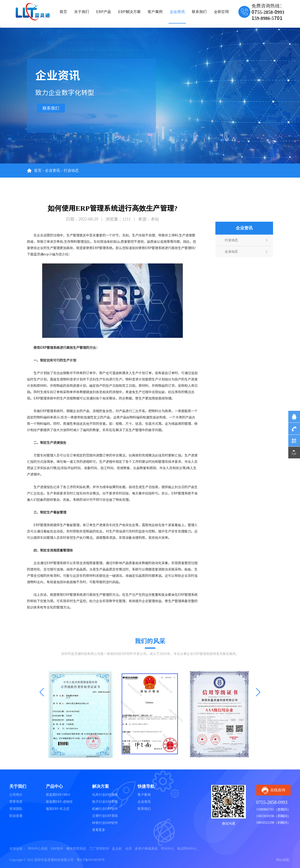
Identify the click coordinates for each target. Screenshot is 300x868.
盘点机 (117, 849)
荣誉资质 (16, 802)
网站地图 (283, 860)
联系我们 (199, 12)
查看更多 (99, 830)
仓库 (128, 849)
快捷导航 (146, 786)
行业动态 (71, 170)
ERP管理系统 (155, 248)
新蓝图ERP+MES (58, 795)
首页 (63, 12)
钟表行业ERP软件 (105, 823)
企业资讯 (177, 12)
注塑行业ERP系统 (105, 816)
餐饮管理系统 (76, 849)
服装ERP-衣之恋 (58, 809)
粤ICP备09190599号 (91, 860)
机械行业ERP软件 (105, 809)
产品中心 (54, 786)
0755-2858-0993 (272, 802)
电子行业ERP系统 (105, 802)
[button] (42, 692)
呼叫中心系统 (38, 849)
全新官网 (221, 12)
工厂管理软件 (99, 849)
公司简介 (16, 795)
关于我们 (82, 12)
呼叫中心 (168, 849)
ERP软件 (57, 849)
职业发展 (16, 816)
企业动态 (231, 252)
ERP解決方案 (129, 12)
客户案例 (155, 12)
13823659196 (265, 816)
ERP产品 (104, 12)
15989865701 (265, 809)
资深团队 (16, 809)
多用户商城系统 (146, 849)
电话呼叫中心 (187, 849)
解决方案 (101, 786)
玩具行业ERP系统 (105, 795)
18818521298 (265, 823)
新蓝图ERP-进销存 (59, 802)
